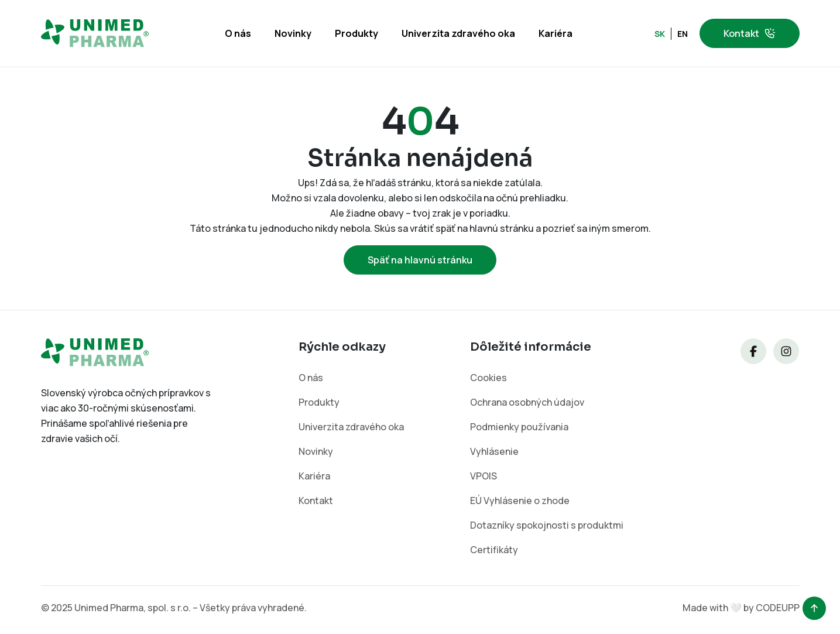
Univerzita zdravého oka (458, 33)
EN (683, 34)
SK (660, 34)
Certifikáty (494, 550)
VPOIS (484, 476)
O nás (238, 33)
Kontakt (750, 33)
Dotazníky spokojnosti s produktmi (547, 525)
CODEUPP (778, 608)
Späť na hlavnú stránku (420, 260)
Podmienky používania (519, 427)
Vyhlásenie (494, 451)
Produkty (356, 33)
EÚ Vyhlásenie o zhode (520, 501)
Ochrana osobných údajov (527, 402)
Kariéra (556, 33)
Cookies (488, 378)
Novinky (293, 33)
